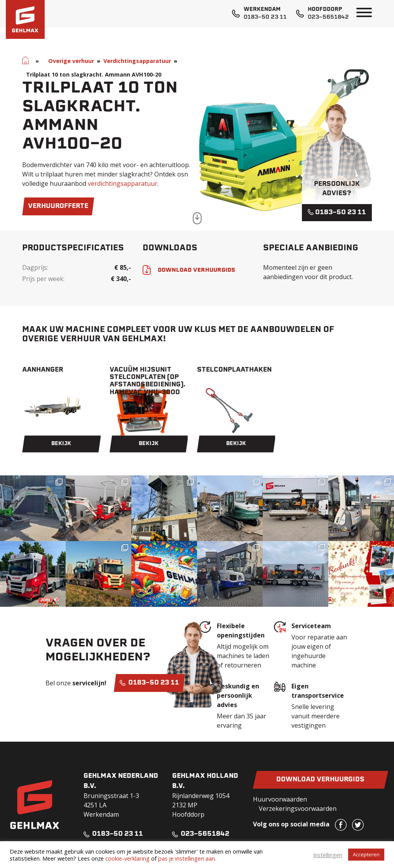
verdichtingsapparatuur (123, 183)
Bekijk (61, 444)
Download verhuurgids (320, 780)
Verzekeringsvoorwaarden (298, 809)
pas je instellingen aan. (187, 858)
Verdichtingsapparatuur (137, 61)
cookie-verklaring (127, 858)
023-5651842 (328, 17)
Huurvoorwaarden (280, 799)
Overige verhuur (71, 61)
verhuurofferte (58, 206)
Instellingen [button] (328, 855)
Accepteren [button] (366, 854)
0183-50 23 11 (265, 17)
